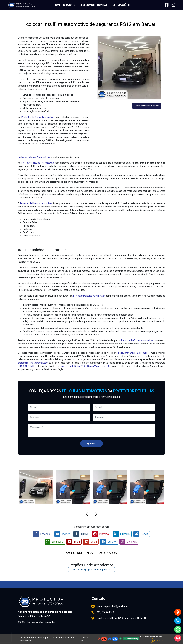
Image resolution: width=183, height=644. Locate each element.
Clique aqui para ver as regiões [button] (90, 569)
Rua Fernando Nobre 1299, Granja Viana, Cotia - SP (85, 366)
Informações (121, 5)
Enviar (92, 444)
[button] (87, 515)
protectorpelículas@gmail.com (33, 363)
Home (57, 5)
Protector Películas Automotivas (38, 117)
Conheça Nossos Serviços (147, 106)
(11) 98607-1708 (26, 366)
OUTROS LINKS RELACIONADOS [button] (94, 553)
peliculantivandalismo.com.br (133, 353)
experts (157, 640)
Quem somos (86, 5)
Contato (103, 5)
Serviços (69, 5)
